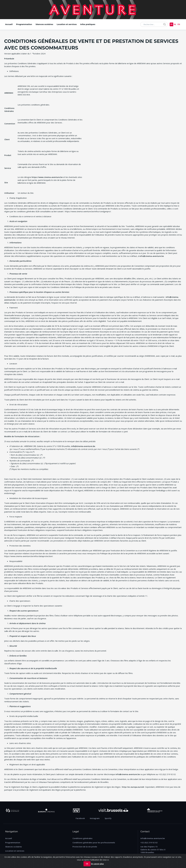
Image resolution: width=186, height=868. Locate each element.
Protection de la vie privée (85, 847)
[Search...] (153, 24)
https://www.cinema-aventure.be (47, 177)
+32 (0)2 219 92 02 (149, 842)
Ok (87, 864)
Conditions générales (82, 838)
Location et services (67, 24)
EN (179, 24)
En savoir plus (97, 864)
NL (175, 24)
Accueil (9, 24)
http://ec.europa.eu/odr (133, 787)
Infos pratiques (88, 24)
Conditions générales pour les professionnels (94, 842)
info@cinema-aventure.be (152, 256)
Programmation (24, 24)
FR (171, 24)
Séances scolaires (44, 24)
